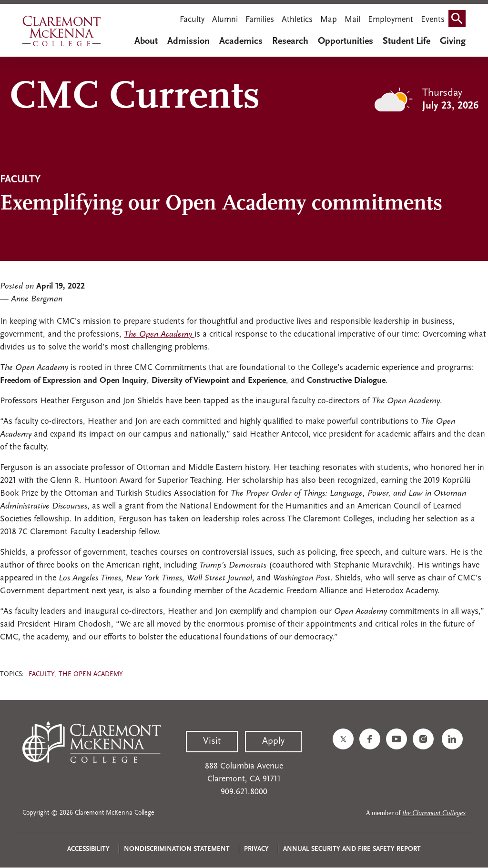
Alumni (225, 20)
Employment (391, 20)
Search (459, 21)
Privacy (256, 849)
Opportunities (346, 41)
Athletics (297, 20)
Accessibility (88, 849)
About (146, 41)
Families (260, 20)
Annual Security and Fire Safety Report (352, 849)
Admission (188, 41)
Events (433, 20)
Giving (453, 41)
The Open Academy (91, 674)
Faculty (192, 20)
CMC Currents (135, 98)
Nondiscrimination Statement (177, 849)
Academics (241, 41)
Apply (273, 741)
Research (290, 41)
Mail (352, 20)
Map (329, 20)
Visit (212, 741)
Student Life (407, 41)
